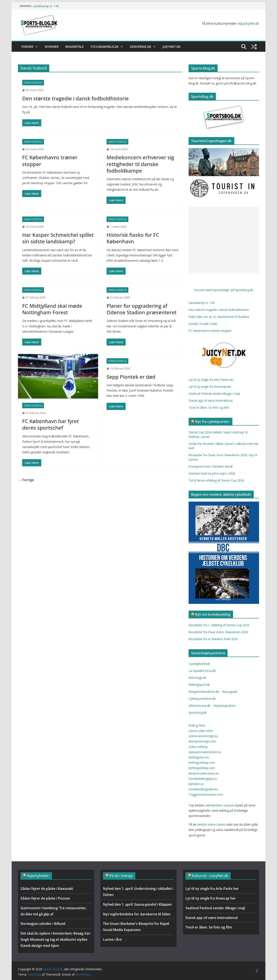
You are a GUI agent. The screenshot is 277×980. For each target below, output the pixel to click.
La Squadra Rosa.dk (202, 671)
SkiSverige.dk (141, 47)
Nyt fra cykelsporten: (212, 422)
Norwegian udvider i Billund (43, 924)
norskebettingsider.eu (203, 789)
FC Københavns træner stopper (50, 161)
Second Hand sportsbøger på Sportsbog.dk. (224, 290)
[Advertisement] (224, 240)
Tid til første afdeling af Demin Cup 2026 (216, 480)
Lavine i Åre (112, 939)
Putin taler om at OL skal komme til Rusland (219, 317)
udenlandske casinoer (220, 805)
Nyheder (52, 47)
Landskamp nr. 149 (46, 6)
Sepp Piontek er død (131, 377)
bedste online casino (212, 824)
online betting (198, 747)
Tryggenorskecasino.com (206, 794)
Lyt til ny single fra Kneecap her (210, 387)
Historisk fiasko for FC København (133, 238)
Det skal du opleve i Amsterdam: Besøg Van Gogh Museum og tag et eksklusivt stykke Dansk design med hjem (55, 939)
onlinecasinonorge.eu (203, 736)
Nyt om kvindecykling (213, 614)
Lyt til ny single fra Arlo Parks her (211, 380)
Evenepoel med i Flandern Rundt (211, 466)
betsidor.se (196, 784)
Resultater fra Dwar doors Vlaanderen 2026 (218, 632)
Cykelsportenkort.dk (202, 699)
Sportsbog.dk (198, 713)
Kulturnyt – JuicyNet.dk (210, 876)
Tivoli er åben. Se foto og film (209, 408)
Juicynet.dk (172, 47)
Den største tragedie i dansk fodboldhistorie (75, 98)
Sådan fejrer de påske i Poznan (45, 898)
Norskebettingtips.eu (203, 779)
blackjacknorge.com (202, 741)
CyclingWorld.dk (105, 47)
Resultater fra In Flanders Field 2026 (213, 639)
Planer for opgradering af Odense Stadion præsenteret (142, 309)
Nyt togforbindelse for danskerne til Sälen (137, 914)
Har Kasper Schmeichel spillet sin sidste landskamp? (58, 238)
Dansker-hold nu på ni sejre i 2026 (212, 473)
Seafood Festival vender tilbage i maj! (214, 394)
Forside (27, 47)
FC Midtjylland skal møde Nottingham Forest (52, 309)
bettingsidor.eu (199, 757)
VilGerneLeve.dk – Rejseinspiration (212, 706)
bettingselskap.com (202, 763)
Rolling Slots (197, 725)
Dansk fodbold (33, 83)
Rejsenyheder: (38, 876)
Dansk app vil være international (211, 401)
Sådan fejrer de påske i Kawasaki (47, 889)
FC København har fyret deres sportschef (51, 424)
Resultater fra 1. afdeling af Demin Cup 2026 (219, 625)
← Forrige (26, 480)
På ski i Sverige (121, 876)
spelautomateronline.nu (205, 752)
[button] (36, 47)
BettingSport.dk (199, 685)
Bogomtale (75, 47)
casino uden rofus (201, 731)
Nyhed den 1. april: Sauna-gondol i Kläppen (137, 904)
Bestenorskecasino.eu (204, 773)
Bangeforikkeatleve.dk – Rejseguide (213, 692)
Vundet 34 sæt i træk (203, 324)
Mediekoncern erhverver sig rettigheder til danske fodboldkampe (140, 164)
